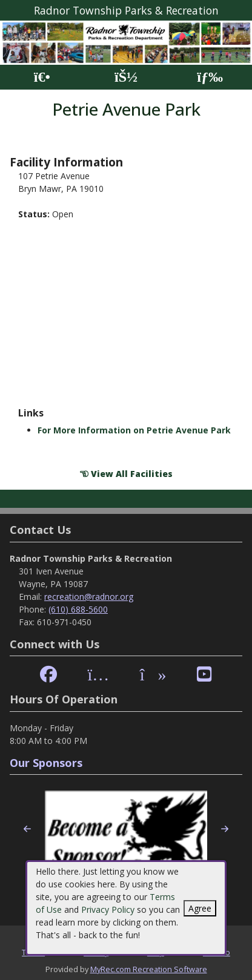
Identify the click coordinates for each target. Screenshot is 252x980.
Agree (200, 908)
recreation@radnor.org (89, 597)
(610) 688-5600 (78, 609)
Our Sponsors (46, 763)
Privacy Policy (108, 909)
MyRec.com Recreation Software (149, 969)
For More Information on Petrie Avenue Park (134, 430)
